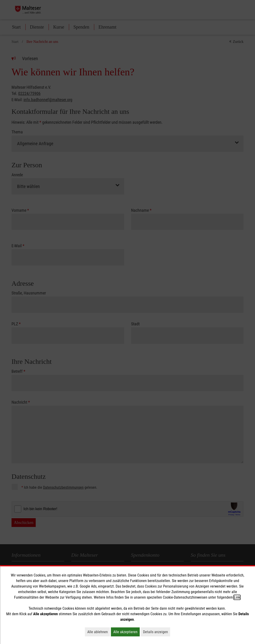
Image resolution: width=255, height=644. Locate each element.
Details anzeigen (157, 632)
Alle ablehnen (99, 632)
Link (237, 597)
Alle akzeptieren (127, 632)
